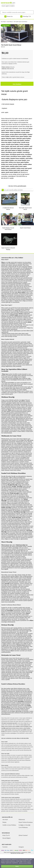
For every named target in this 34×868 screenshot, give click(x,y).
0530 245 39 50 (10, 69)
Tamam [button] (17, 866)
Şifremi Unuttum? (23, 835)
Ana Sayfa (3, 22)
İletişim (4, 822)
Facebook (5, 847)
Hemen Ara (10, 16)
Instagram (21, 847)
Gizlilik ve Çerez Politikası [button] (25, 863)
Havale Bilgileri (7, 838)
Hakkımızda (22, 820)
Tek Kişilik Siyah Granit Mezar (21, 22)
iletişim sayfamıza (6, 67)
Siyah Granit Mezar (25, 228)
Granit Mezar (10, 22)
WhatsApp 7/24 (27, 16)
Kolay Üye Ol (6, 835)
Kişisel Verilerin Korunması (26, 822)
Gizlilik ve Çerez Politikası (9, 825)
